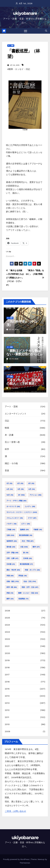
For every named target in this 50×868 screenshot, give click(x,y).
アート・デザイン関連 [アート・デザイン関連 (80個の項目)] (16, 501)
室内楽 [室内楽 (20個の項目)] (11, 547)
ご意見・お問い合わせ (15, 811)
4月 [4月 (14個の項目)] (10, 489)
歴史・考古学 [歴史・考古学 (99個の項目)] (13, 570)
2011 (7, 717)
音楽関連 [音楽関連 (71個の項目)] (23, 599)
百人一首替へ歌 (12, 442)
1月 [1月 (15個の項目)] (9, 483)
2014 (7, 696)
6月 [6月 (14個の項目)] (32, 489)
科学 (7, 449)
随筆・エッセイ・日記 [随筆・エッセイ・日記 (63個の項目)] (28, 593)
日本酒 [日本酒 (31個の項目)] (11, 564)
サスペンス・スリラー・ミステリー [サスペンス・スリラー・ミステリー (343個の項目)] (22, 512)
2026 (7, 611)
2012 (7, 710)
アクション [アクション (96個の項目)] (36, 495)
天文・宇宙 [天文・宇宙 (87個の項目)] (28, 541)
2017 (7, 675)
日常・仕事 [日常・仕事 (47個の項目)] (12, 558)
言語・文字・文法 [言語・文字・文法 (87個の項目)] (30, 587)
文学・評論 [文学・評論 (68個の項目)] (12, 553)
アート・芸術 (11, 407)
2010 (7, 724)
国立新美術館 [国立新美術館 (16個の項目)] (26, 535)
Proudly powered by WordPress (16, 859)
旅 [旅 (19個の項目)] (26, 553)
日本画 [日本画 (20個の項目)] (28, 558)
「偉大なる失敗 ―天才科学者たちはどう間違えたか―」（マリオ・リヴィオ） (15, 278)
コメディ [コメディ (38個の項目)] (30, 506)
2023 (7, 632)
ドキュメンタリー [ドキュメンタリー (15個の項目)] (15, 518)
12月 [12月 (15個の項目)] (10, 495)
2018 (7, 667)
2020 (7, 653)
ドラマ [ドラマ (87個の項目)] (32, 518)
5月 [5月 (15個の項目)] (21, 489)
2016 (7, 682)
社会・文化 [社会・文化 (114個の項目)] (30, 581)
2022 (7, 639)
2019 (7, 660)
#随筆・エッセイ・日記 (19, 69)
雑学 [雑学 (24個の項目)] (10, 599)
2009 (7, 731)
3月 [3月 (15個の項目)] (31, 483)
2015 (7, 689)
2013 (7, 703)
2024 (7, 625)
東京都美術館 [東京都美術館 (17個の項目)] (26, 564)
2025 (7, 618)
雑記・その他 (11, 463)
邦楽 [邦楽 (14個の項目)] (10, 593)
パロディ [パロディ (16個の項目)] (12, 524)
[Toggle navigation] (26, 31)
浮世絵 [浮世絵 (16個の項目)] (23, 576)
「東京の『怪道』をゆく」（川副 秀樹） (35, 274)
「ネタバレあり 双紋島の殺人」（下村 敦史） (24, 382)
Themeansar (25, 863)
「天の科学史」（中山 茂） (22, 323)
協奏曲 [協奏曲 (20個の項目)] (24, 530)
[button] (46, 31)
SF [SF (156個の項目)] (21, 495)
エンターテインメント (16, 414)
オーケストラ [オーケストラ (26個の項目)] (13, 506)
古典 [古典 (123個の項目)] (10, 535)
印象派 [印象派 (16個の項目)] (38, 530)
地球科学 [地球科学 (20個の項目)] (12, 541)
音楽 (7, 470)
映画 (7, 428)
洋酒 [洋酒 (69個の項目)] (10, 576)
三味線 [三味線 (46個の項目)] (11, 530)
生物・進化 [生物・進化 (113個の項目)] (13, 581)
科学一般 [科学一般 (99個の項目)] (12, 587)
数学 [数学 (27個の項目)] (36, 547)
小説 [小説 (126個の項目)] (24, 547)
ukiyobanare (25, 13)
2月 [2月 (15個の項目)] (20, 483)
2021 (7, 646)
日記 (7, 421)
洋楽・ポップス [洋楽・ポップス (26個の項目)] (32, 570)
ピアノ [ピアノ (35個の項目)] (26, 524)
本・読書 (11, 46)
